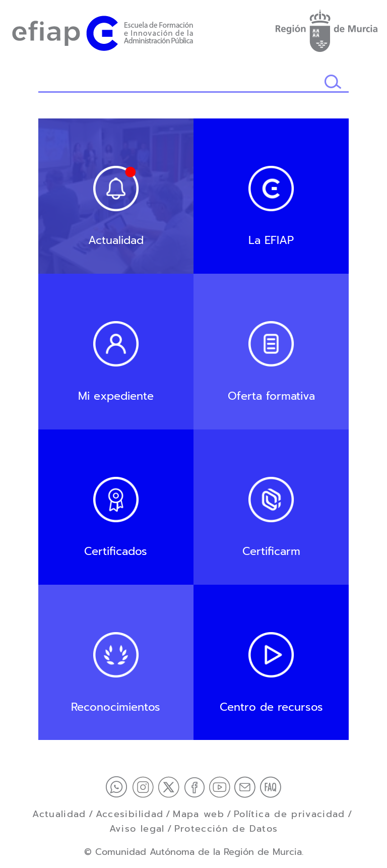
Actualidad (59, 814)
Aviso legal (137, 829)
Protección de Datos (226, 829)
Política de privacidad (289, 814)
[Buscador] (181, 82)
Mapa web (199, 814)
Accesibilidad (130, 814)
